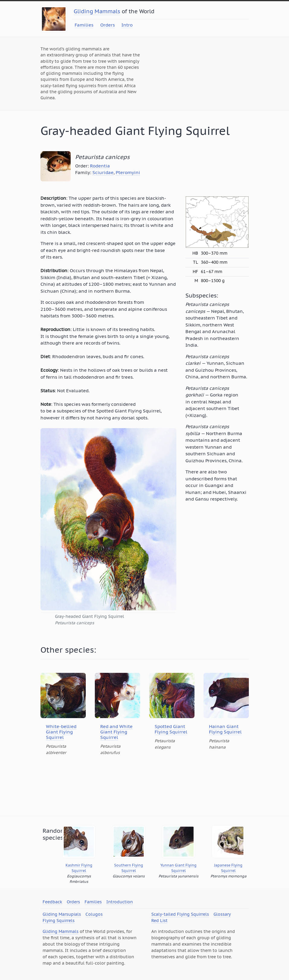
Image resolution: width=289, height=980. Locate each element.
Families (84, 25)
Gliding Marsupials (62, 914)
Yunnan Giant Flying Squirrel (178, 868)
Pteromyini (128, 172)
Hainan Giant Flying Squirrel (225, 729)
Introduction (120, 902)
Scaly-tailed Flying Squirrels (180, 914)
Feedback (52, 902)
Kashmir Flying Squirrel (79, 868)
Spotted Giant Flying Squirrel (171, 729)
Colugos (94, 914)
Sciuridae (103, 172)
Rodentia (100, 166)
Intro (127, 25)
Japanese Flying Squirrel (228, 868)
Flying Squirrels (59, 921)
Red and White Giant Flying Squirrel (116, 732)
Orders (108, 25)
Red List (159, 921)
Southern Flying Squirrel (129, 868)
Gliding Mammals (97, 11)
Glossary (222, 914)
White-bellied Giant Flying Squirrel (61, 732)
